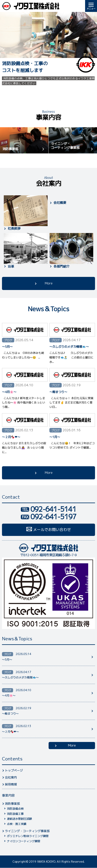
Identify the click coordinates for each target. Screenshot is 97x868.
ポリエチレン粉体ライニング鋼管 (28, 836)
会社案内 (11, 777)
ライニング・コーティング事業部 (27, 831)
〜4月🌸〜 (9, 392)
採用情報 (11, 784)
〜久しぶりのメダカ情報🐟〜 (69, 347)
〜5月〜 (7, 347)
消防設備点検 (15, 809)
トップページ (14, 770)
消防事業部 (10, 149)
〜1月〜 (55, 437)
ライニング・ (74, 146)
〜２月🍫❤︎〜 (11, 437)
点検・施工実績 (17, 824)
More (49, 283)
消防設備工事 (15, 814)
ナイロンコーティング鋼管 (24, 841)
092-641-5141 (53, 509)
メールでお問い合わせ (52, 530)
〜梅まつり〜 (58, 392)
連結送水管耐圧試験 (19, 819)
